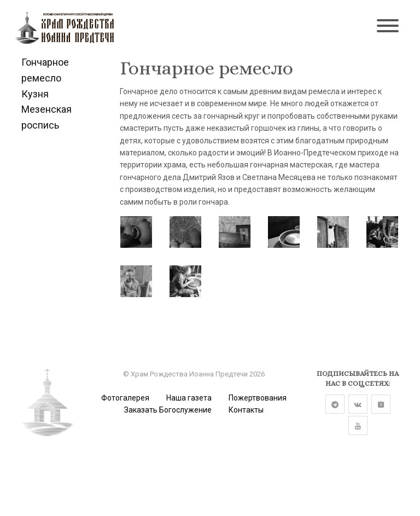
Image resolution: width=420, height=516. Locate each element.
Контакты (246, 410)
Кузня (35, 94)
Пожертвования (258, 398)
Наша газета (189, 398)
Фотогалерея (125, 398)
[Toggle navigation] (388, 27)
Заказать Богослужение (168, 410)
